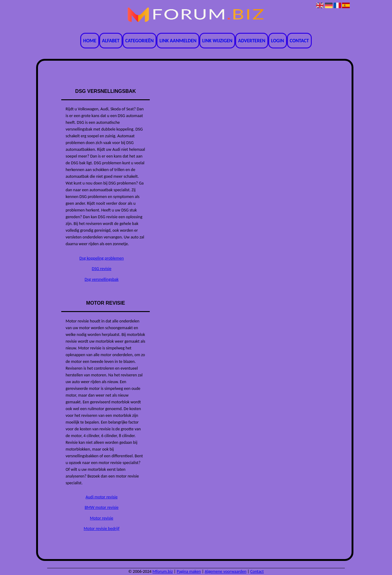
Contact (299, 41)
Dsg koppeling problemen (102, 258)
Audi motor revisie (102, 497)
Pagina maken (189, 571)
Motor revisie (102, 518)
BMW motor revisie (102, 507)
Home (90, 41)
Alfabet (111, 41)
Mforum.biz (163, 571)
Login (277, 41)
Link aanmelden (178, 41)
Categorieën (139, 41)
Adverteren (252, 41)
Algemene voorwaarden (226, 571)
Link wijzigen (217, 41)
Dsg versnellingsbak (102, 279)
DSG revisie (102, 269)
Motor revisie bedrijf (102, 529)
